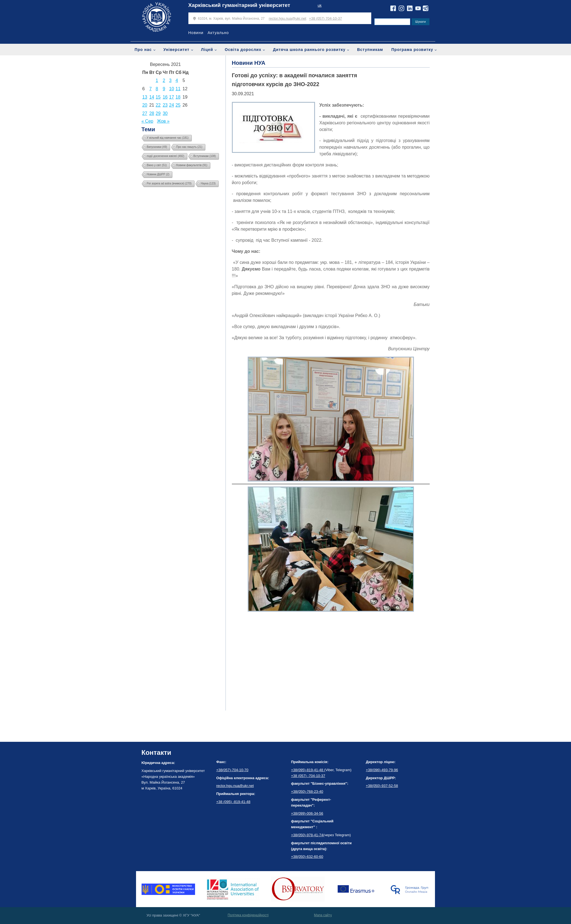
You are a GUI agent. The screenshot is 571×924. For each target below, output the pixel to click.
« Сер (148, 121)
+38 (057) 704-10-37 (325, 18)
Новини (196, 33)
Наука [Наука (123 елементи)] (208, 183)
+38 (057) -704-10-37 (308, 776)
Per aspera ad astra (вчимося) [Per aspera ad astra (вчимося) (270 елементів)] (169, 183)
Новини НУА (249, 63)
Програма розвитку (412, 50)
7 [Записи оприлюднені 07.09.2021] (151, 89)
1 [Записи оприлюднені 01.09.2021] (157, 80)
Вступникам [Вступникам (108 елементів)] (205, 156)
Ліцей (207, 50)
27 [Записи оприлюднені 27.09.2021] (145, 113)
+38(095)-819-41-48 (308, 770)
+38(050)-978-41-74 (307, 835)
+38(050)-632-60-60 (307, 857)
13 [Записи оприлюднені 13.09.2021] (145, 97)
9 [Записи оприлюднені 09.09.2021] (164, 89)
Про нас (143, 50)
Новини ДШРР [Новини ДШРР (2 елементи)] (158, 174)
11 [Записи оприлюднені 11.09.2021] (178, 89)
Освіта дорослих (243, 50)
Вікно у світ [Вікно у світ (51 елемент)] (157, 165)
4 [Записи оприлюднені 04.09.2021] (177, 80)
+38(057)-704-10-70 (232, 770)
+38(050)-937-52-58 (382, 786)
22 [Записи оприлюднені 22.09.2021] (158, 105)
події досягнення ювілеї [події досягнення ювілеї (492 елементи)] (166, 156)
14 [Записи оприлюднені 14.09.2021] (152, 97)
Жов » (163, 121)
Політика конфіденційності (248, 915)
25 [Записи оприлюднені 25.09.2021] (178, 105)
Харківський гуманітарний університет (239, 5)
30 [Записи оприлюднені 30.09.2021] (165, 113)
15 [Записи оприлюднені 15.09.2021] (158, 97)
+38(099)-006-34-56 (307, 813)
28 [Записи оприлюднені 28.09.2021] (152, 113)
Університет (176, 50)
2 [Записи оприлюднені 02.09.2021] (164, 80)
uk (319, 5)
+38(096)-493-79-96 (382, 770)
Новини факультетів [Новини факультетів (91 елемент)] (192, 165)
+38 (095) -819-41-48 (233, 802)
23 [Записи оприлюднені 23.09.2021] (165, 105)
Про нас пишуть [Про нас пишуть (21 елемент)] (189, 147)
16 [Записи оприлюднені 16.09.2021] (165, 97)
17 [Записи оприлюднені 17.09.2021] (171, 97)
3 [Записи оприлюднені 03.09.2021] (170, 80)
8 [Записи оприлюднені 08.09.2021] (157, 89)
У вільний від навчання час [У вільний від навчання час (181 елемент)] (168, 138)
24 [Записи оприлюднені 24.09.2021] (171, 105)
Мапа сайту (323, 915)
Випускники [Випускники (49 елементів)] (157, 147)
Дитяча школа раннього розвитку (309, 50)
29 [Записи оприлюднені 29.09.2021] (158, 113)
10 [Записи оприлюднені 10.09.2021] (171, 89)
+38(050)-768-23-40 (307, 792)
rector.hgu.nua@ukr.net (287, 18)
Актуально (218, 33)
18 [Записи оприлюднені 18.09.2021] (178, 97)
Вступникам (370, 50)
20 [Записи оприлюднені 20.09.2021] (145, 105)
